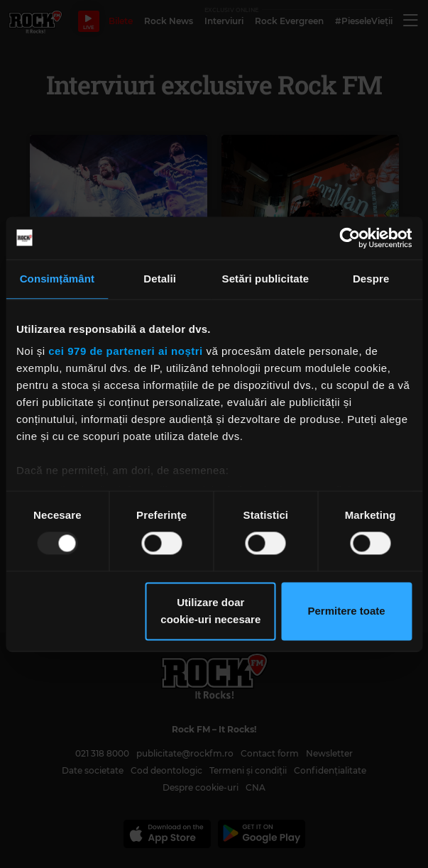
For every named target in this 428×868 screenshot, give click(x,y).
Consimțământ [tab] (57, 279)
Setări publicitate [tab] (266, 279)
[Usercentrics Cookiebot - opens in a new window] (350, 238)
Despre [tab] (371, 279)
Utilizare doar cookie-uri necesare (210, 611)
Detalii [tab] (160, 279)
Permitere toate (346, 611)
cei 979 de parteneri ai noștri (126, 351)
